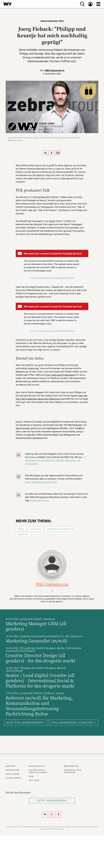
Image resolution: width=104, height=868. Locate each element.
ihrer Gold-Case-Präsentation (61, 375)
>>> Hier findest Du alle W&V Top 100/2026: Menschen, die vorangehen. (56, 460)
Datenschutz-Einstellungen (38, 771)
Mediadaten (71, 766)
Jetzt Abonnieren (52, 800)
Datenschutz (37, 766)
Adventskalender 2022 (62, 529)
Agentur (36, 529)
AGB (31, 776)
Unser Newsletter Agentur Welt (41, 482)
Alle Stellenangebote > (26, 722)
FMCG (21, 529)
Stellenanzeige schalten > (74, 722)
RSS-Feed (34, 780)
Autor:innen (13, 778)
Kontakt (11, 766)
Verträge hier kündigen (73, 771)
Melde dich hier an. (40, 500)
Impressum (12, 770)
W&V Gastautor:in (55, 70)
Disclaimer (13, 774)
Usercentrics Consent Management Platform (57, 278)
